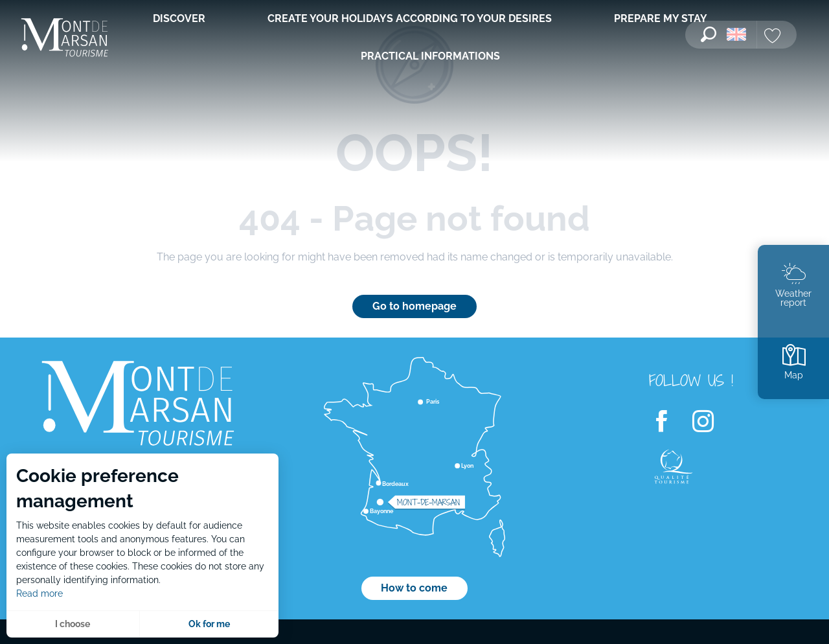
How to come (414, 588)
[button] (709, 34)
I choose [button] (73, 624)
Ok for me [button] (209, 624)
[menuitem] (65, 39)
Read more (40, 593)
